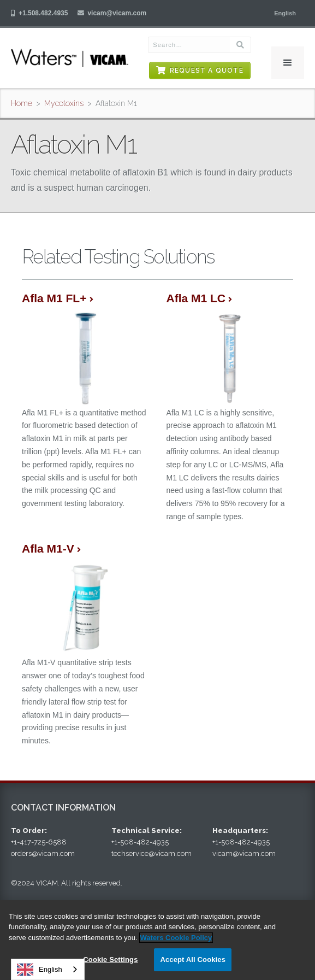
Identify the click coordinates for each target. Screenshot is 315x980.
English (40, 970)
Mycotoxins (64, 103)
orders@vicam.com (43, 853)
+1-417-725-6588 (39, 842)
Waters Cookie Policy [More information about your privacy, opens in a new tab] (176, 938)
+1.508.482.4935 (43, 13)
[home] (70, 58)
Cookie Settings (110, 960)
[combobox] (48, 969)
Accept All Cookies (193, 960)
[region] (157, 940)
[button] (285, 13)
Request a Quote (207, 71)
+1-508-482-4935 (140, 842)
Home (22, 103)
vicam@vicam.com (117, 13)
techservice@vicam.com (151, 853)
